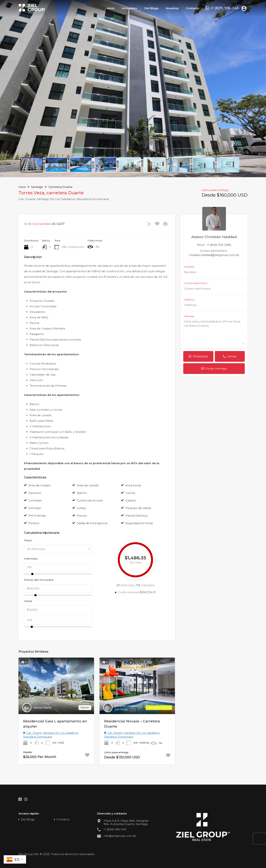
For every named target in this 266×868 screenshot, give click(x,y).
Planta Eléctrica (136, 516)
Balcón (82, 493)
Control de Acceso (90, 500)
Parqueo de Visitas (138, 508)
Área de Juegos (39, 485)
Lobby (81, 508)
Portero (34, 523)
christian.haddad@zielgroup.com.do (214, 255)
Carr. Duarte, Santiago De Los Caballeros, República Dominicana (51, 735)
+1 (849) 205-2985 (219, 245)
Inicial (28, 601)
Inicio (111, 8)
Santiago (37, 187)
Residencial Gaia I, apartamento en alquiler (55, 724)
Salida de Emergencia (92, 523)
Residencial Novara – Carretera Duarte (132, 724)
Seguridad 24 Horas (139, 523)
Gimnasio (35, 508)
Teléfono (189, 300)
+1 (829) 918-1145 (225, 8)
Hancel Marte (42, 708)
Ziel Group (121, 709)
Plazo (28, 540)
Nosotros (172, 8)
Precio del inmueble (39, 580)
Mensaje (189, 316)
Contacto (193, 8)
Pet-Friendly (37, 516)
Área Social (133, 485)
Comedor (35, 500)
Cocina (130, 493)
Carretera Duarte (60, 187)
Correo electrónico (196, 283)
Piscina (82, 516)
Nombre (189, 267)
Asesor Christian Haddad (214, 237)
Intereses (31, 559)
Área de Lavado (88, 485)
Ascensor (35, 493)
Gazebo (131, 500)
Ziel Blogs (151, 8)
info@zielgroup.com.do (120, 836)
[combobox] (58, 549)
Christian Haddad (126, 706)
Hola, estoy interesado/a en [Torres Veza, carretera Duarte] (214, 332)
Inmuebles (129, 8)
